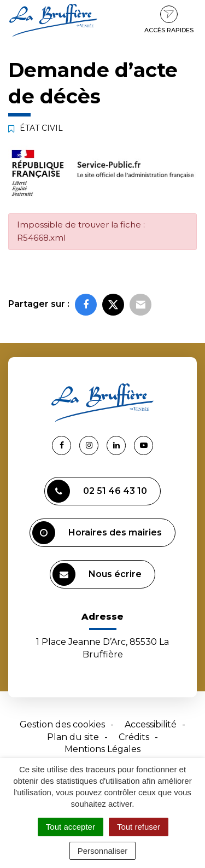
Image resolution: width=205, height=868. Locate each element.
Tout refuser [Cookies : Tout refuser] (139, 827)
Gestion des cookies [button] (62, 724)
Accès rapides (169, 20)
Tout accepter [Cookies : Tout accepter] (71, 827)
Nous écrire (97, 574)
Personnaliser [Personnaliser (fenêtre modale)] (103, 851)
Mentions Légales (102, 749)
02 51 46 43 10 (97, 491)
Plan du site (73, 737)
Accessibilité (151, 724)
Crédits (134, 737)
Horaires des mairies (97, 533)
